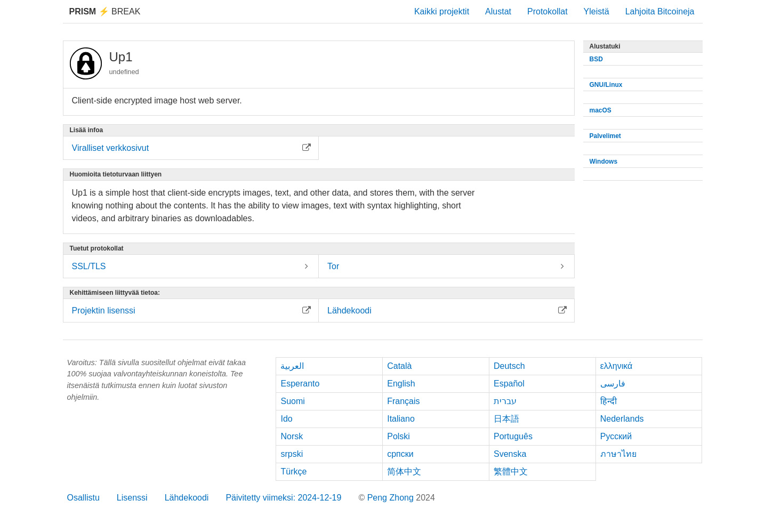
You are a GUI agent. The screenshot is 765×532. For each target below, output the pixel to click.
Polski (398, 436)
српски (400, 454)
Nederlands (622, 419)
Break (105, 11)
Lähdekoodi (187, 498)
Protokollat (547, 11)
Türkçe (293, 471)
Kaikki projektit (442, 11)
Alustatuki (605, 46)
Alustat (498, 11)
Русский (616, 436)
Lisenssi (132, 498)
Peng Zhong (392, 498)
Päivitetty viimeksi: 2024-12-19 (283, 498)
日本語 (506, 419)
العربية (292, 366)
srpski (292, 454)
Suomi (292, 401)
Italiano (401, 419)
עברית (505, 401)
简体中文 (404, 471)
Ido (286, 419)
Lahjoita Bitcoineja (660, 11)
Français (403, 401)
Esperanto (300, 384)
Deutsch (509, 366)
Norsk (292, 436)
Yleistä (597, 11)
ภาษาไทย (618, 454)
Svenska (510, 454)
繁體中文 (511, 471)
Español (509, 384)
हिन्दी (609, 401)
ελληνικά (617, 366)
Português (513, 436)
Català (399, 366)
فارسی (613, 384)
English (401, 384)
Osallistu (83, 498)
